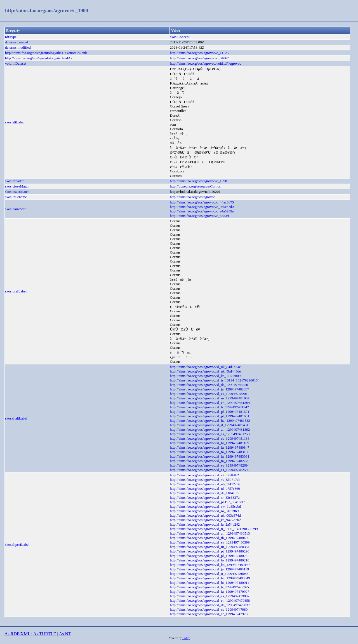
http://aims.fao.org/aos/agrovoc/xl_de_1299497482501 (210, 385)
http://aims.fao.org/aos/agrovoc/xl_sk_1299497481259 (210, 434)
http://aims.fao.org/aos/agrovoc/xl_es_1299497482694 (210, 465)
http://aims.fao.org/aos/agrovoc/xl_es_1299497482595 (210, 470)
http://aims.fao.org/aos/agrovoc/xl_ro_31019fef (205, 511)
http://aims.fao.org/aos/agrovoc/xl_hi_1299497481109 (210, 443)
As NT (65, 634)
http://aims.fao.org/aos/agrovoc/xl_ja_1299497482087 (210, 389)
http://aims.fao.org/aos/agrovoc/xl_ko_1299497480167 (210, 565)
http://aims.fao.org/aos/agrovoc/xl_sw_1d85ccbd (206, 506)
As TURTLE (45, 634)
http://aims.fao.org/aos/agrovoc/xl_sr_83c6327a (205, 497)
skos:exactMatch (17, 192)
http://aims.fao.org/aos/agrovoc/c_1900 (47, 11)
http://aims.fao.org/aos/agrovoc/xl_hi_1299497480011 (210, 583)
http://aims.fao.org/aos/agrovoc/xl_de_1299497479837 (210, 605)
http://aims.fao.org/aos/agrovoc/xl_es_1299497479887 (210, 596)
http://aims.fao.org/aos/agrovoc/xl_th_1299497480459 (210, 538)
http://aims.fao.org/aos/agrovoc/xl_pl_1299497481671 (210, 412)
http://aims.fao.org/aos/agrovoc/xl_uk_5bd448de (205, 371)
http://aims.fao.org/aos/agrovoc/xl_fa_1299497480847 (210, 447)
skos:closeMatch (17, 186)
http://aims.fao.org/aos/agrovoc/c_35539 (200, 216)
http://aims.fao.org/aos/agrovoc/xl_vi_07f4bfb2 (205, 475)
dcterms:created (17, 42)
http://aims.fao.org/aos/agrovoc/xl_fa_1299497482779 (210, 461)
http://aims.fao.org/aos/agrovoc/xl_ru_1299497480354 (210, 547)
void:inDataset (16, 63)
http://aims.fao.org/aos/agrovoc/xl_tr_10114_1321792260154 (215, 380)
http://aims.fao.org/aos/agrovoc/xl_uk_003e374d (205, 515)
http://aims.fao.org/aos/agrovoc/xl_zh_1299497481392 (210, 429)
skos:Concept (180, 37)
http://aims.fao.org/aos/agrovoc (193, 197)
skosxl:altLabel (16, 418)
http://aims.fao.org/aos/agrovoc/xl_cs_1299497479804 (210, 609)
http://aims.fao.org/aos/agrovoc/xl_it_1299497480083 (209, 574)
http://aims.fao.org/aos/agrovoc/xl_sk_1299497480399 (210, 542)
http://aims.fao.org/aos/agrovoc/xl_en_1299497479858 (210, 600)
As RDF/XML (17, 634)
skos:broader (14, 181)
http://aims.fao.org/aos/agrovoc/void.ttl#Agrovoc (206, 63)
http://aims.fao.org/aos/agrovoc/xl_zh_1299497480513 (210, 533)
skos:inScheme (16, 197)
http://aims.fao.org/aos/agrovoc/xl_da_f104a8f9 (205, 493)
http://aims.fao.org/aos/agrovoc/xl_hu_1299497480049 (210, 578)
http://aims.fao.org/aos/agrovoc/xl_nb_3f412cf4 (205, 484)
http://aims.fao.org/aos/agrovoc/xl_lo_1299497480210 (210, 560)
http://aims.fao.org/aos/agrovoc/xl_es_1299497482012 (210, 394)
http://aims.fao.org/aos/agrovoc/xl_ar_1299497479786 (210, 614)
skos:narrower (15, 209)
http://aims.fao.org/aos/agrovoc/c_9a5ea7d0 (202, 207)
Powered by (175, 638)
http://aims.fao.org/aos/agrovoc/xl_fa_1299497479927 (210, 592)
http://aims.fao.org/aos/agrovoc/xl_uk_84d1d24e (205, 367)
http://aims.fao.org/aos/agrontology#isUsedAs (39, 58)
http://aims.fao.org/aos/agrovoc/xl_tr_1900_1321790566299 (214, 529)
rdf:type (11, 37)
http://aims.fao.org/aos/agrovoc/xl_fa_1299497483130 (210, 452)
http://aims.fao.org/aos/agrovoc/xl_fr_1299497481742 (209, 407)
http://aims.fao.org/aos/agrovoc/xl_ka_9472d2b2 (205, 520)
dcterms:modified (18, 47)
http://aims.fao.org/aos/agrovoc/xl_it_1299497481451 (209, 425)
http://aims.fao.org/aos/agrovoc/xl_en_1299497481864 (210, 403)
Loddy (186, 638)
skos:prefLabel (16, 291)
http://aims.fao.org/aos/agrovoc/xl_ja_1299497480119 (209, 569)
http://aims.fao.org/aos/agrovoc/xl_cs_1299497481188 (210, 438)
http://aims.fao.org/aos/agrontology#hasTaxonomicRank (46, 53)
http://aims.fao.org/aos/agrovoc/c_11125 (199, 53)
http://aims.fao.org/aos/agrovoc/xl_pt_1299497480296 (210, 551)
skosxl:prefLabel (17, 545)
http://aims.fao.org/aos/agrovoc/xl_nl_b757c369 (205, 489)
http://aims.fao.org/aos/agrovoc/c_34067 (200, 58)
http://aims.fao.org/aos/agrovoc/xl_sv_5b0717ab (205, 480)
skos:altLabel (15, 122)
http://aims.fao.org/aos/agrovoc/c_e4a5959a (202, 211)
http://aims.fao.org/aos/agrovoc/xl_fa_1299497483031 (210, 456)
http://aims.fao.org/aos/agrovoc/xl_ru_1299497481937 (210, 398)
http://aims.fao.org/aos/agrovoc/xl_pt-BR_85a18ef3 (208, 502)
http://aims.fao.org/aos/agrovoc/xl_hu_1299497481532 (210, 421)
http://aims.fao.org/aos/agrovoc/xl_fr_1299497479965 (209, 587)
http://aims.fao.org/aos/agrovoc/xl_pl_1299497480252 (210, 556)
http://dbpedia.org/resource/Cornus (195, 186)
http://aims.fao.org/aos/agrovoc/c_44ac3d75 (202, 202)
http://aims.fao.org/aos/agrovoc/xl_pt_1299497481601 (210, 416)
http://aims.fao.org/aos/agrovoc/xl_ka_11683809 (205, 376)
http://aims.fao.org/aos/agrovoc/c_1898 (199, 181)
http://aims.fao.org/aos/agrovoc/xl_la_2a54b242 (205, 524)
